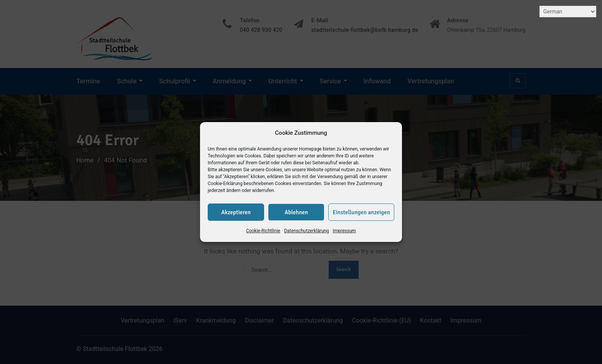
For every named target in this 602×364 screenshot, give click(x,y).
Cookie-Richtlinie (263, 231)
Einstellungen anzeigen (361, 212)
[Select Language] (568, 12)
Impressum (344, 231)
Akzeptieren (236, 212)
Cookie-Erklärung (225, 184)
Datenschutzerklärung (307, 231)
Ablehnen (296, 212)
